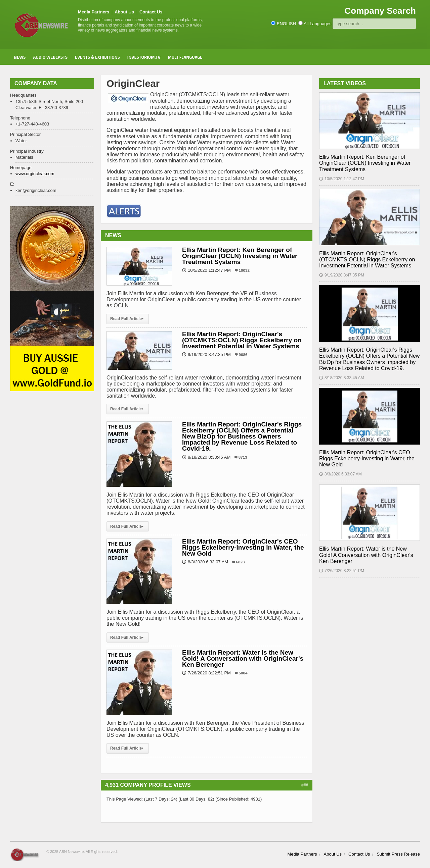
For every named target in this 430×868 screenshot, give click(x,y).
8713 (243, 457)
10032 (244, 270)
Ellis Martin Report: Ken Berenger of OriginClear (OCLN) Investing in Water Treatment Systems (240, 256)
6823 (241, 562)
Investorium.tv (144, 57)
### (305, 785)
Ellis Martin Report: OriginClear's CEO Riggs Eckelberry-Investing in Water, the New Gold (243, 547)
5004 (243, 673)
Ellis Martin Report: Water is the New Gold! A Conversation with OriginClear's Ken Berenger (243, 658)
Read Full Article (128, 319)
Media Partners (94, 12)
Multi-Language (185, 57)
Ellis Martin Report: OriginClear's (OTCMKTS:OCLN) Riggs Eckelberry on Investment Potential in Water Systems (242, 340)
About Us (124, 12)
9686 (243, 354)
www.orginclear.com (35, 174)
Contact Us (151, 12)
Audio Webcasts (50, 57)
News (20, 57)
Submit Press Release (398, 854)
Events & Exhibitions (97, 57)
